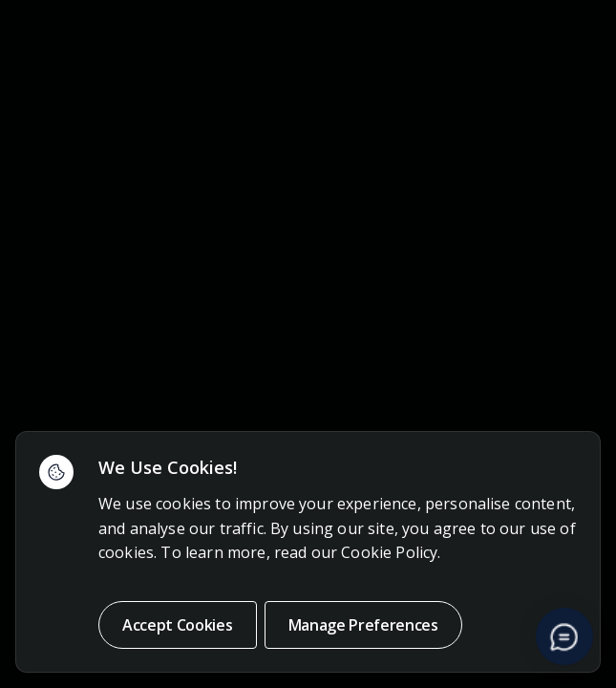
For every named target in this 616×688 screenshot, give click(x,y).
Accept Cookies (178, 625)
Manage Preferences (363, 625)
